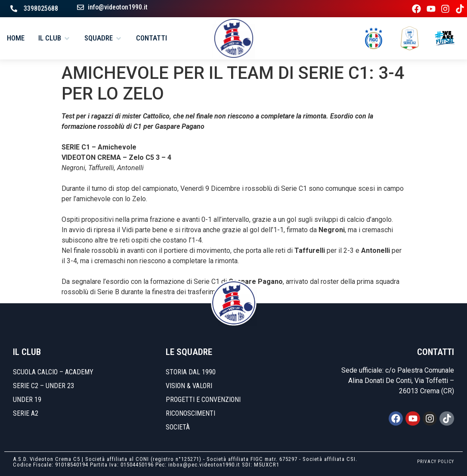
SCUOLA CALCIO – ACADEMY (53, 372)
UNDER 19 (27, 400)
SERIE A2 (26, 413)
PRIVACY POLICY (436, 462)
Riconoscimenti (190, 413)
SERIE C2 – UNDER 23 (43, 386)
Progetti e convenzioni (203, 400)
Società (178, 427)
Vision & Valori (189, 386)
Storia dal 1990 (191, 372)
